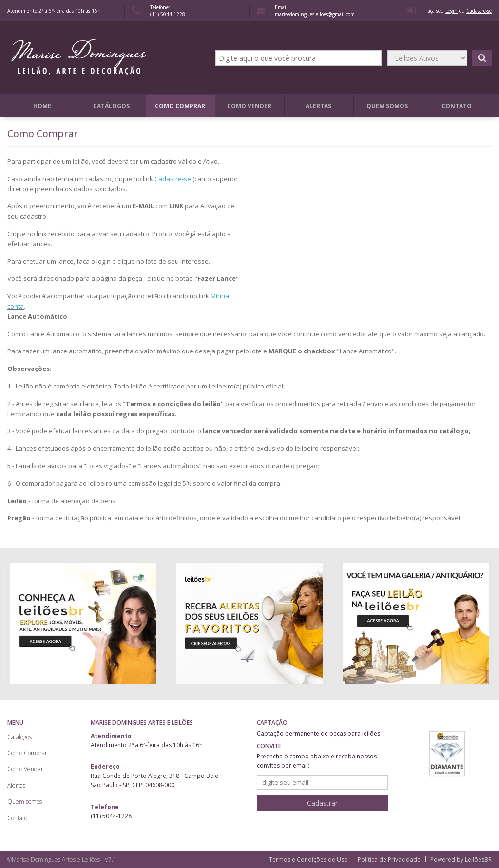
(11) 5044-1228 (168, 14)
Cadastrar (322, 803)
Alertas (318, 106)
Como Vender (249, 106)
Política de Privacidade (389, 859)
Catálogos (111, 106)
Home (42, 106)
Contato (457, 106)
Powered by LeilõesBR (461, 859)
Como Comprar (180, 106)
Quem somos (387, 106)
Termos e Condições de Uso (308, 859)
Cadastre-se (173, 179)
